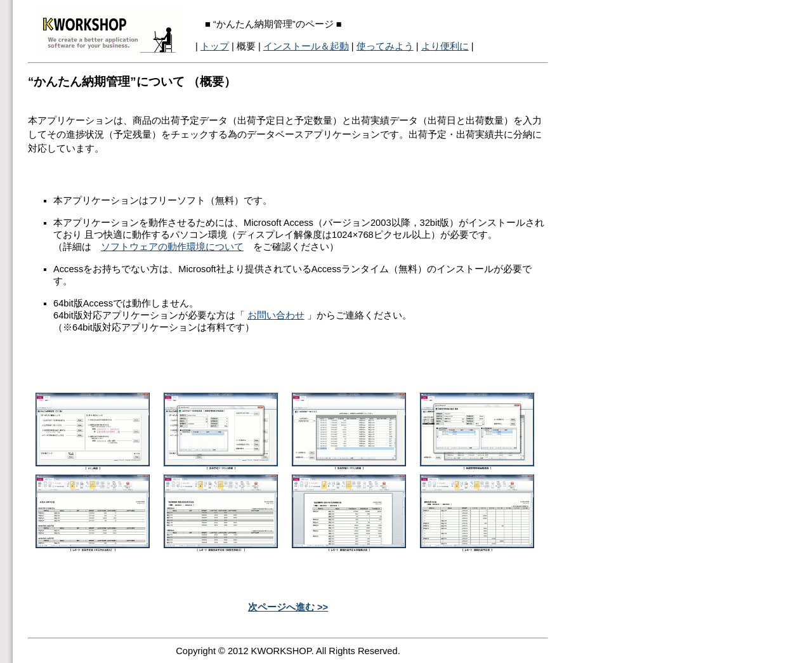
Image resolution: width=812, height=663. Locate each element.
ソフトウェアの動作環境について (172, 247)
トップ (215, 46)
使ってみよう (385, 46)
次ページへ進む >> (288, 607)
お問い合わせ (276, 315)
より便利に (445, 46)
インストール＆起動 (306, 46)
